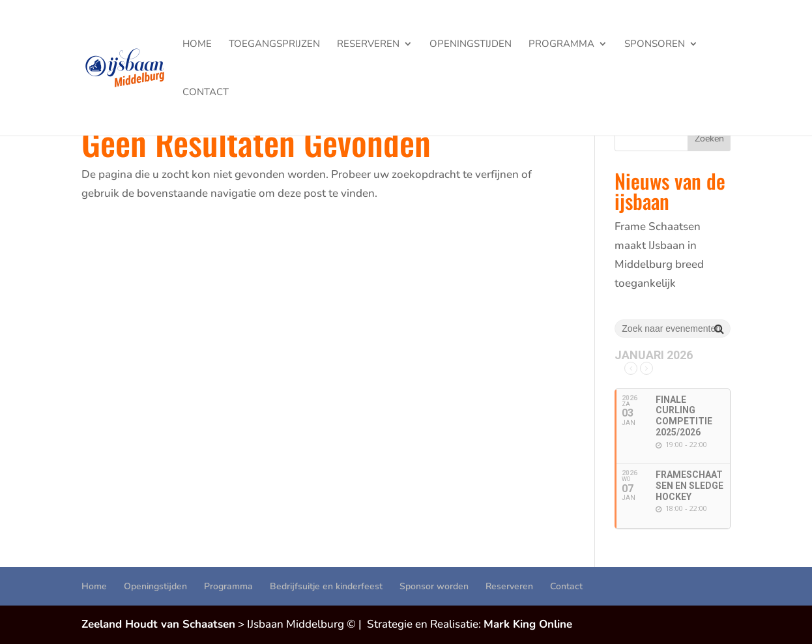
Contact (206, 93)
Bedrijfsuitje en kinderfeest (326, 586)
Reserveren (368, 45)
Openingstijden (471, 45)
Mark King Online (528, 624)
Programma (561, 45)
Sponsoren (655, 45)
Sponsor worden (434, 586)
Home (197, 45)
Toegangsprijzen (274, 45)
